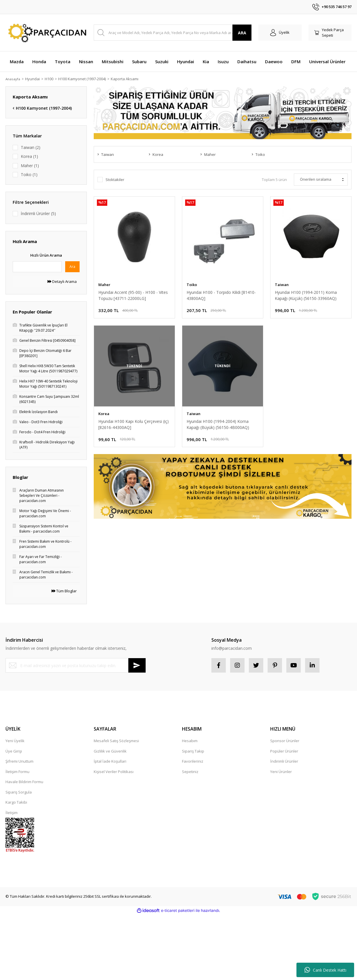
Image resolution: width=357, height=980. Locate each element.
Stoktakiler (115, 180)
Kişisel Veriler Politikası (114, 772)
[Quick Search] (37, 267)
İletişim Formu (17, 772)
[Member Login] (280, 33)
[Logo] (46, 33)
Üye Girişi (14, 751)
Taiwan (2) (31, 147)
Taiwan (282, 285)
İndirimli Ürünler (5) (38, 213)
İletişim (12, 813)
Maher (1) (30, 166)
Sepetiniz (190, 772)
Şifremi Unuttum (19, 761)
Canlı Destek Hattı (325, 970)
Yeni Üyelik (15, 741)
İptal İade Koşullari (110, 761)
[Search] (173, 33)
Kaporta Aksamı (127, 79)
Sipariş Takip (193, 751)
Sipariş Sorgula (19, 792)
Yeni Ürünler (281, 772)
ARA (242, 33)
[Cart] (330, 33)
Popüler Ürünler (284, 751)
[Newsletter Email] (76, 665)
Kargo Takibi (16, 802)
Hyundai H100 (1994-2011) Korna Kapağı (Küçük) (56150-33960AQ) (306, 295)
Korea (104, 414)
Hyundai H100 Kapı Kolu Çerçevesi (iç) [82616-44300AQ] (134, 424)
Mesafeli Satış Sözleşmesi (116, 741)
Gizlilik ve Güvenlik (110, 751)
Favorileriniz (193, 761)
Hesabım (190, 741)
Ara (72, 267)
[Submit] (137, 665)
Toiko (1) (29, 174)
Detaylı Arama (62, 281)
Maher (104, 285)
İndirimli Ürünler (284, 761)
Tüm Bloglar (64, 591)
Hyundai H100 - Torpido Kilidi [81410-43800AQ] (221, 295)
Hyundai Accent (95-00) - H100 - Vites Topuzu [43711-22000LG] (133, 295)
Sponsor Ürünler (285, 741)
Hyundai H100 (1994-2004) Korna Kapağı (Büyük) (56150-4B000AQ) (218, 424)
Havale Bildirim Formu (24, 782)
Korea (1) (29, 156)
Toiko (192, 285)
